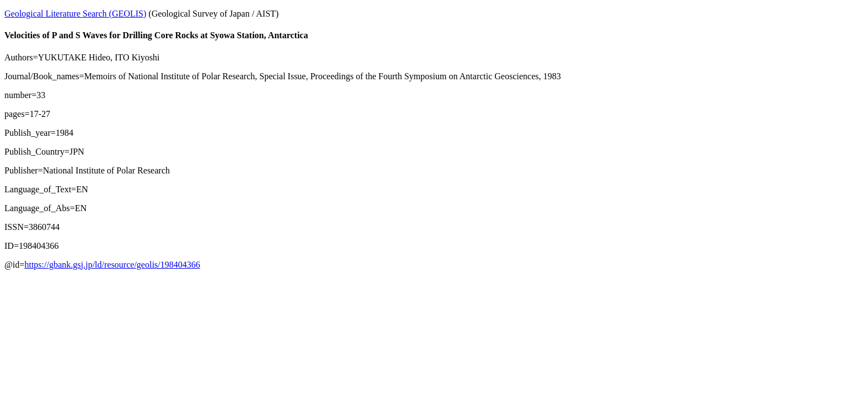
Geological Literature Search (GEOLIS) (75, 14)
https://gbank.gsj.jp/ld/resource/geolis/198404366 (112, 265)
